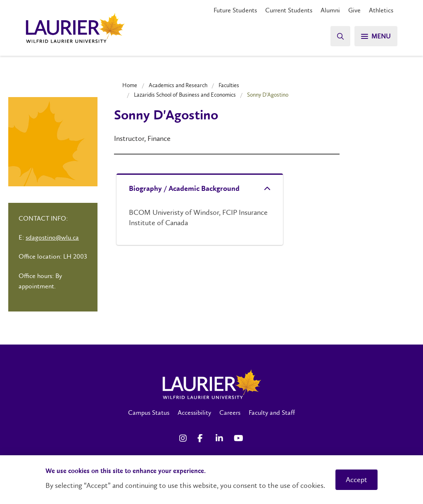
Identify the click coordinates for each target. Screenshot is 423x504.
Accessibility (194, 412)
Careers (230, 412)
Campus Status (149, 412)
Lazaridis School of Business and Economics (185, 95)
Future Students (235, 10)
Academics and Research (178, 85)
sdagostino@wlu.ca (52, 237)
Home (130, 85)
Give (354, 10)
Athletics (381, 10)
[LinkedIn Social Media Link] (221, 438)
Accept (356, 480)
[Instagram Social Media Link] (184, 438)
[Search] (340, 36)
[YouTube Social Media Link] (239, 438)
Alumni (330, 10)
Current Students (289, 10)
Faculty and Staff (272, 412)
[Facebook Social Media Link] (202, 438)
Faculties (229, 85)
